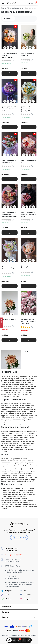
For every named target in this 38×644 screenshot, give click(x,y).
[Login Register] (32, 3)
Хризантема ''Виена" (9, 320)
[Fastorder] (8, 48)
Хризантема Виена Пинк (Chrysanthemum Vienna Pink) (28, 322)
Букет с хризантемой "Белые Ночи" (28, 54)
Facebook (25, 595)
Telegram (6, 591)
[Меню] (3, 3)
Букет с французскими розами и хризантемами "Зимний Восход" (9, 55)
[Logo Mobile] (12, 3)
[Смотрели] (14, 640)
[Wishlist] (14, 48)
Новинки (9, 19)
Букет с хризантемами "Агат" (28, 161)
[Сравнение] (29, 640)
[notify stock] (10, 340)
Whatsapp (7, 599)
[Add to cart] (10, 73)
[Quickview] (5, 48)
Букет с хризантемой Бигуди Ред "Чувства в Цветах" (28, 214)
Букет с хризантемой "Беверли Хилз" (9, 161)
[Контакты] (29, 3)
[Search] (25, 3)
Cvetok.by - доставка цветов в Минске (16, 635)
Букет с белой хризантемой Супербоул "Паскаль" (28, 109)
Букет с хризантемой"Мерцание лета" (10, 268)
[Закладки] (24, 640)
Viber (5, 595)
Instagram (25, 599)
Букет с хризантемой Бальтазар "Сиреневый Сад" (9, 109)
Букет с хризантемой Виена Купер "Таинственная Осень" (9, 214)
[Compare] (11, 48)
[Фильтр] (2, 323)
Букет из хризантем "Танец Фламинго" (27, 267)
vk (23, 591)
